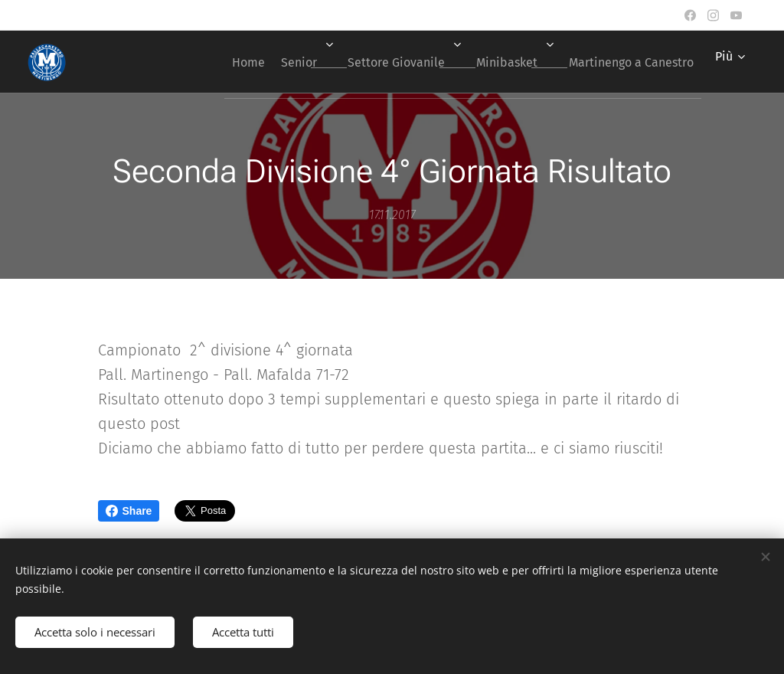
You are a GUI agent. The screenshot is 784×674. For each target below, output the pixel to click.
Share (129, 511)
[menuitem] (209, 62)
